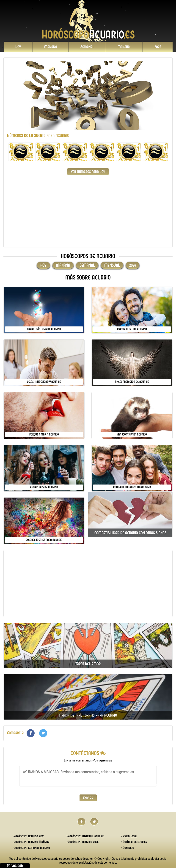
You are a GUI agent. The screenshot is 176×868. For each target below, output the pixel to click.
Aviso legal (129, 836)
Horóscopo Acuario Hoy (28, 836)
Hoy (18, 47)
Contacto (127, 848)
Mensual (124, 47)
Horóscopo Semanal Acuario (31, 848)
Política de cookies (134, 842)
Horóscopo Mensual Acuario (85, 836)
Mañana (51, 47)
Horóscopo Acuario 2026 (83, 842)
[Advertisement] (88, 212)
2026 (158, 47)
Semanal (87, 47)
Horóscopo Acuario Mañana (31, 842)
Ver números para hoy (88, 172)
